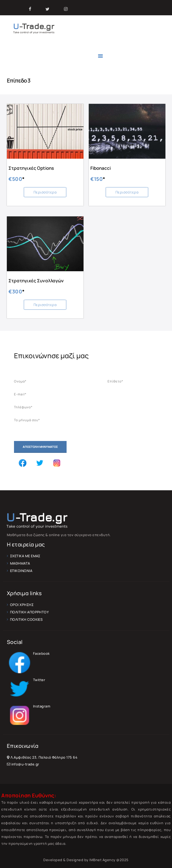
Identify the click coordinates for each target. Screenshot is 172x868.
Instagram (29, 706)
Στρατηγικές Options (31, 168)
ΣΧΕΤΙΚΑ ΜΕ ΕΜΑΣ (25, 556)
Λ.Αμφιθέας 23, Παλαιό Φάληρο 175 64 (44, 758)
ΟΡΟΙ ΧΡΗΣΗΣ (22, 605)
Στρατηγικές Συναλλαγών (36, 281)
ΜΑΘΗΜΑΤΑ (20, 563)
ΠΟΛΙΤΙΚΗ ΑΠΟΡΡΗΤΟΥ (29, 612)
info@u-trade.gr (25, 764)
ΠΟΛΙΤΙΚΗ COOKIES (26, 619)
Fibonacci (101, 168)
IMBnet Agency (102, 860)
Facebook (29, 653)
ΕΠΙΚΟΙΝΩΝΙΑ (21, 571)
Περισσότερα (45, 192)
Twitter (26, 680)
